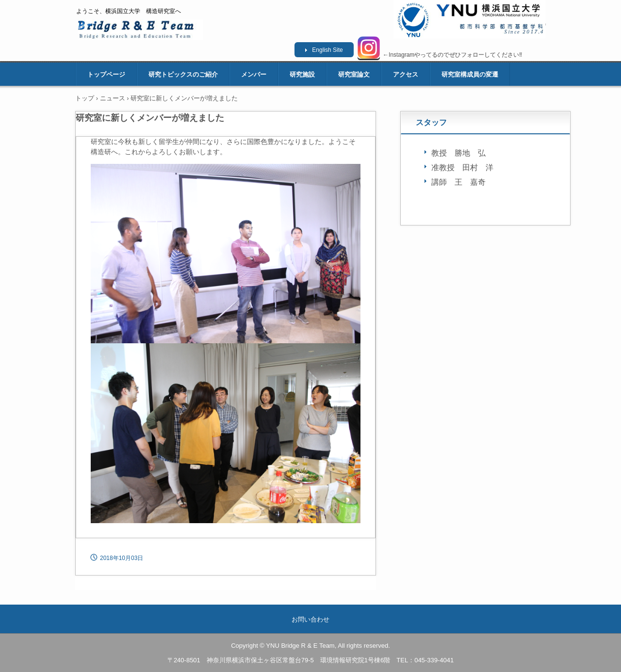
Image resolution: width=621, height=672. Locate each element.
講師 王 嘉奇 (458, 182)
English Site (327, 50)
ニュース (113, 98)
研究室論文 (354, 74)
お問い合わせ (310, 619)
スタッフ (431, 122)
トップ (85, 98)
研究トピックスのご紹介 (183, 74)
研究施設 (302, 74)
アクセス (406, 74)
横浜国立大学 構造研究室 (141, 30)
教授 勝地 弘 (458, 153)
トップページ (106, 74)
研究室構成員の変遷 (470, 74)
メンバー (254, 74)
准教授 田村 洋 (462, 168)
